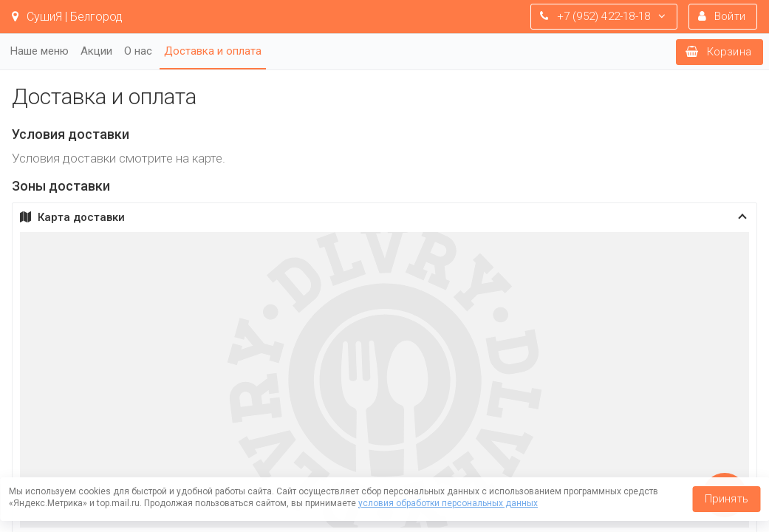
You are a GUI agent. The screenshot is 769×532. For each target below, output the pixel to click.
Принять (727, 499)
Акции (96, 51)
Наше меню (40, 51)
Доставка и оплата (213, 51)
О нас (138, 51)
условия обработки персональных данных (448, 503)
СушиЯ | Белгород (67, 17)
